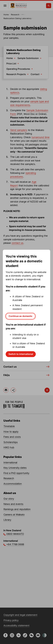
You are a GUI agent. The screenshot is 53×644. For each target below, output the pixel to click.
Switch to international (21, 354)
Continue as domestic (20, 316)
